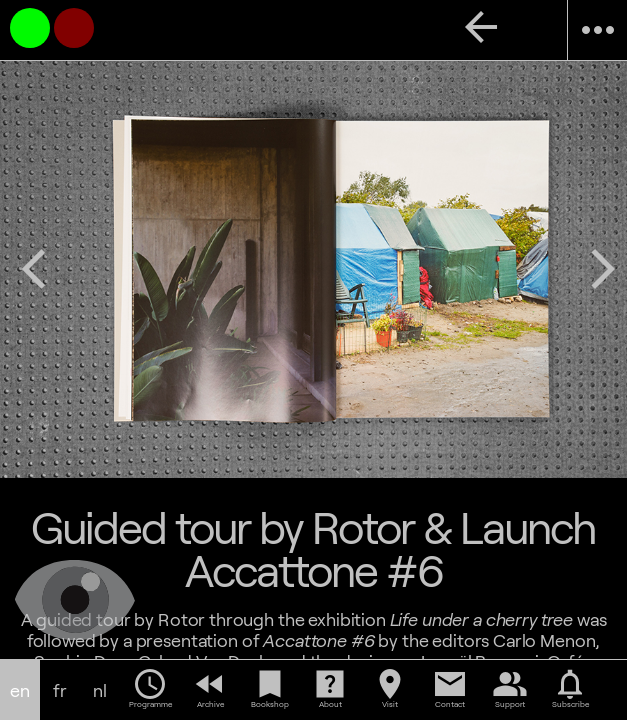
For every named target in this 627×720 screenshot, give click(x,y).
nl (100, 690)
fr (60, 690)
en (20, 690)
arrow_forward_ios (603, 269)
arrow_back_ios (34, 269)
